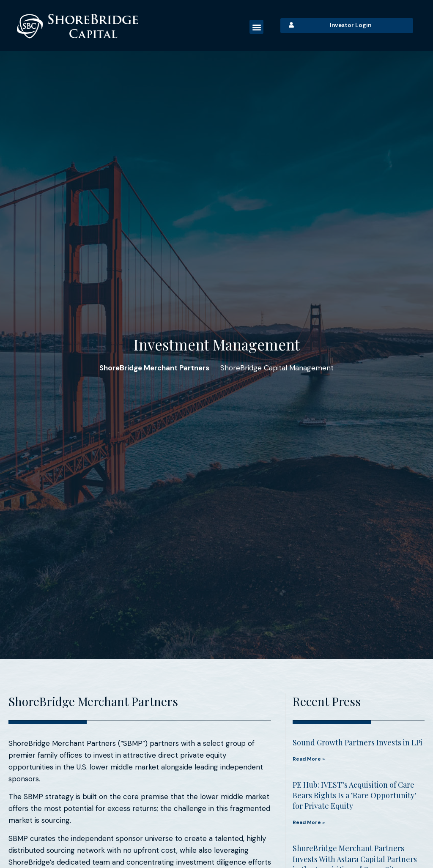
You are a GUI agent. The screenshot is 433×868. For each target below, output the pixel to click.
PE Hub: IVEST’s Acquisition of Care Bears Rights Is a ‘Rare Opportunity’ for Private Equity (355, 795)
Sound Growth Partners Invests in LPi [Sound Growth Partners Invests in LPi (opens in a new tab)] (358, 742)
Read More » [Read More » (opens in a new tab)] (309, 759)
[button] (256, 27)
